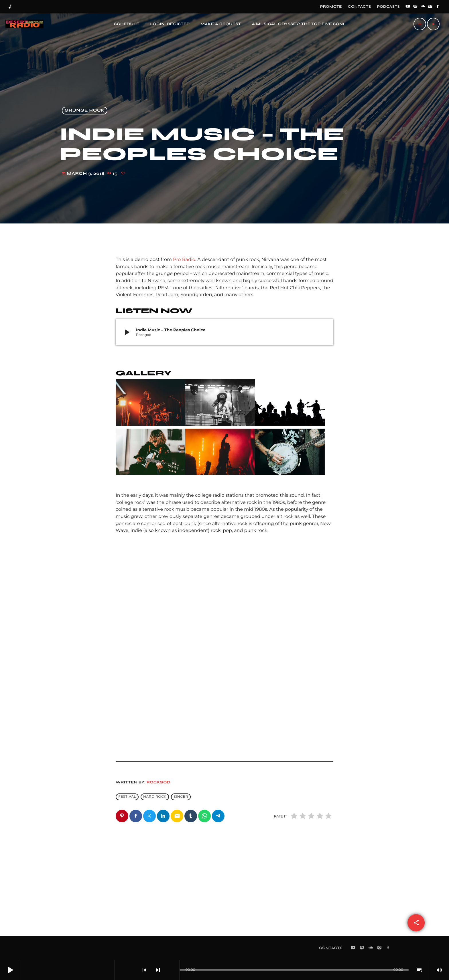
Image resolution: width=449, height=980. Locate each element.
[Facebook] (438, 7)
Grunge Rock (85, 111)
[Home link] (24, 24)
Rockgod (158, 782)
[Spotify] (415, 7)
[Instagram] (430, 7)
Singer (181, 797)
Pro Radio (184, 260)
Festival (127, 797)
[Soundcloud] (423, 7)
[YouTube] (408, 7)
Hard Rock (155, 797)
